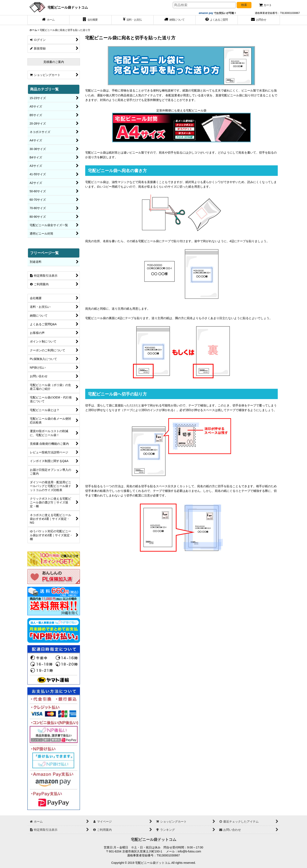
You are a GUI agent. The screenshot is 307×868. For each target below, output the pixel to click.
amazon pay (206, 13)
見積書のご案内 (54, 62)
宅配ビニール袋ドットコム (68, 7)
